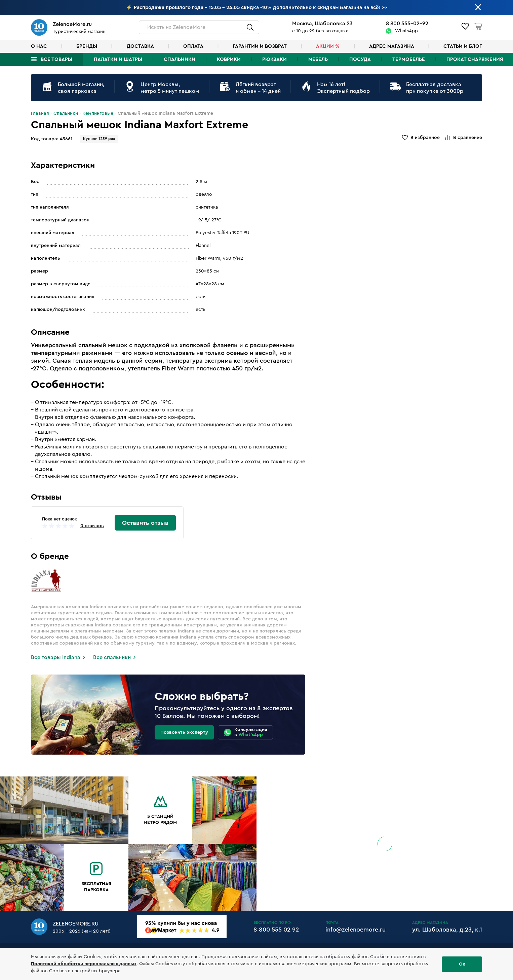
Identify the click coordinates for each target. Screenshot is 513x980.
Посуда (360, 59)
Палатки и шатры (118, 59)
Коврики (229, 59)
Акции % (328, 46)
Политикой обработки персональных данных (84, 964)
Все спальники (112, 657)
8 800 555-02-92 (407, 24)
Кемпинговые (98, 113)
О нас (39, 46)
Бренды (87, 46)
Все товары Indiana (56, 657)
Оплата (193, 46)
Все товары (56, 59)
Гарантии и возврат (260, 46)
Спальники (180, 59)
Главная (40, 113)
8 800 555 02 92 (276, 930)
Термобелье (409, 59)
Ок (462, 964)
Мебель (318, 59)
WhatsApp (406, 31)
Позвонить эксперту (184, 732)
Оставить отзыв (145, 523)
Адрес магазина (392, 46)
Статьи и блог (463, 46)
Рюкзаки (274, 59)
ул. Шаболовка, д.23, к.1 (447, 930)
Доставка (140, 46)
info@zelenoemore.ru (356, 930)
